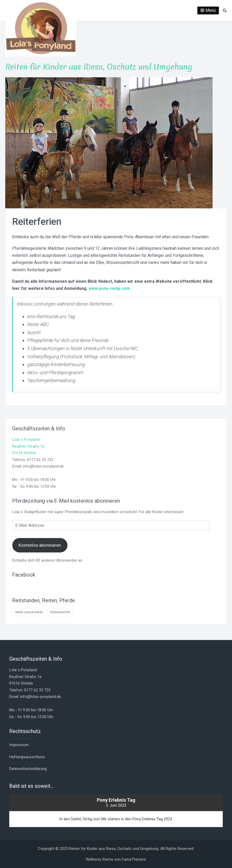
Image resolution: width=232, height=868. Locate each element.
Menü (211, 10)
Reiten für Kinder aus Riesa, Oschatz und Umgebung (99, 67)
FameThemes (134, 859)
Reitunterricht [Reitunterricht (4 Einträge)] (60, 612)
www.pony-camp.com (109, 288)
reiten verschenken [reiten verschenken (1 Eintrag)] (29, 612)
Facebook (24, 575)
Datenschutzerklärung (28, 769)
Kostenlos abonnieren (40, 545)
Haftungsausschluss (27, 757)
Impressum (19, 745)
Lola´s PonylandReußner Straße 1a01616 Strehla (28, 446)
